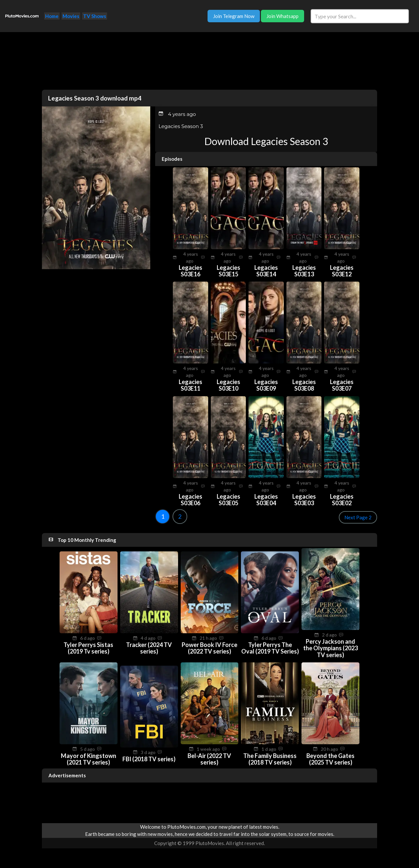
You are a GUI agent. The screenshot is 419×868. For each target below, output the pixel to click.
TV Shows (95, 16)
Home (52, 16)
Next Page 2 (358, 517)
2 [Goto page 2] (180, 516)
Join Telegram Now (234, 16)
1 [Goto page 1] (163, 516)
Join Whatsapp (282, 16)
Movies (71, 16)
